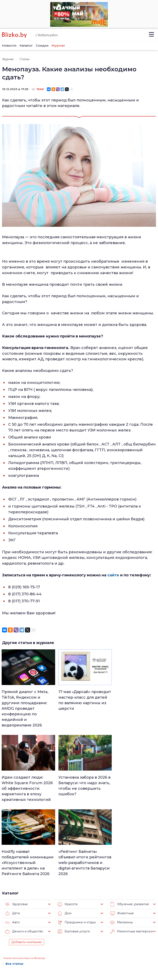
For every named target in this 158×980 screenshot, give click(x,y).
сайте (113, 575)
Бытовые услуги (73, 855)
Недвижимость (79, 934)
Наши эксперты (36, 951)
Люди (72, 923)
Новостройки (40, 959)
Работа (99, 923)
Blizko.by (139, 955)
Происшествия (105, 939)
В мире (99, 945)
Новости (9, 45)
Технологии (76, 966)
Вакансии (37, 936)
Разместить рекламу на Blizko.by (24, 882)
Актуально (76, 945)
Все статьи (13, 887)
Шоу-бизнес (103, 950)
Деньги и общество (23, 855)
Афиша (73, 950)
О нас (33, 923)
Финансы (75, 955)
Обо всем (101, 961)
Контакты (8, 956)
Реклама (35, 930)
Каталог (26, 45)
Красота (67, 828)
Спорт (73, 961)
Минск (73, 928)
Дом (64, 837)
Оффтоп (100, 955)
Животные (121, 837)
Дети (12, 837)
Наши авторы (40, 943)
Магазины (121, 846)
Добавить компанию (27, 866)
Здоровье (16, 828)
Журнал (58, 45)
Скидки (42, 45)
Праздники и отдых (76, 846)
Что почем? (77, 939)
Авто (12, 846)
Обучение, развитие (129, 828)
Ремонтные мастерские (131, 855)
